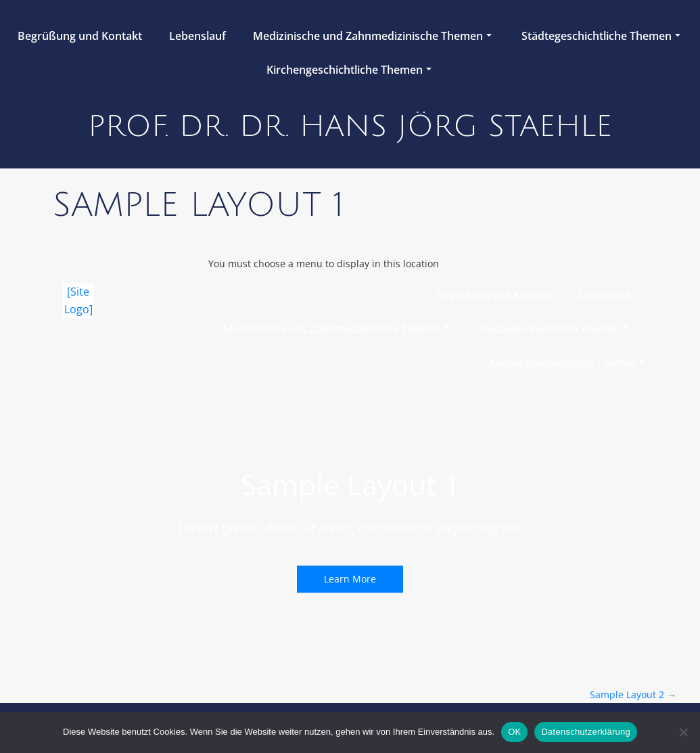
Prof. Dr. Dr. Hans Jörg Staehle (350, 127)
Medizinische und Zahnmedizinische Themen (372, 36)
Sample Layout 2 (633, 694)
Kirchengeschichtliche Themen (349, 70)
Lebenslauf (197, 36)
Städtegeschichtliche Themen (601, 36)
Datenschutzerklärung (585, 732)
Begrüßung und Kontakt (80, 36)
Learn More (350, 579)
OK (514, 732)
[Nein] (683, 732)
